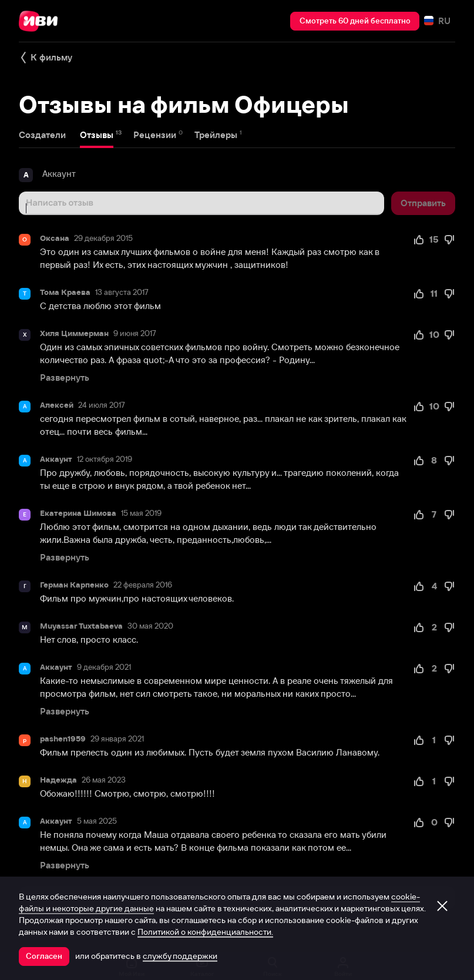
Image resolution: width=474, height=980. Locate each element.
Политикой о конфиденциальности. (205, 932)
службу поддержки (180, 956)
